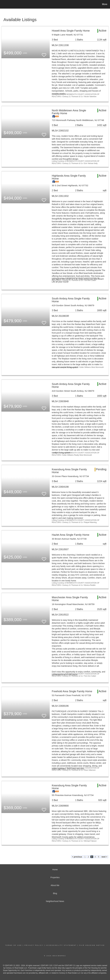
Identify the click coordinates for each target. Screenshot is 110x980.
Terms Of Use (14, 945)
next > (104, 857)
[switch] (44, 54)
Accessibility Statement (61, 945)
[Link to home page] (3, 4)
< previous (77, 857)
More (105, 4)
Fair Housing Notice (92, 945)
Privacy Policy (34, 945)
